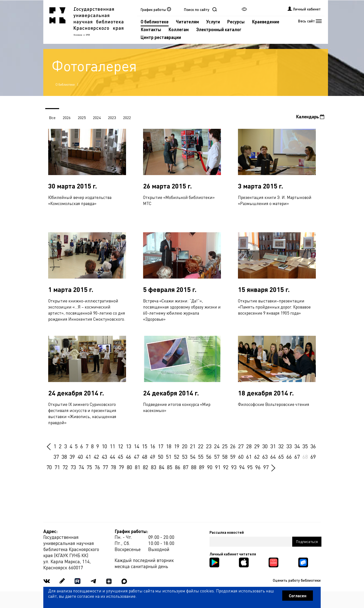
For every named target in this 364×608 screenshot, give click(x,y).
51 (169, 457)
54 (193, 457)
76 (97, 467)
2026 (67, 117)
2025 (82, 117)
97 (266, 467)
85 (170, 467)
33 (289, 446)
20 (185, 446)
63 (265, 457)
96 (258, 467)
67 (297, 457)
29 (257, 446)
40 (80, 457)
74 (81, 467)
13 (128, 446)
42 (96, 457)
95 (250, 467)
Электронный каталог (219, 29)
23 (209, 446)
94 (242, 467)
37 (56, 457)
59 (233, 457)
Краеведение (266, 22)
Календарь (310, 117)
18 (169, 446)
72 (65, 467)
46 (128, 457)
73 (73, 467)
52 (177, 457)
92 (226, 467)
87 (186, 467)
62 (257, 457)
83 (154, 467)
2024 (97, 117)
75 (89, 467)
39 (72, 457)
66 (289, 457)
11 (112, 446)
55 (201, 457)
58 (225, 457)
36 (313, 446)
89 (202, 467)
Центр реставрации (161, 37)
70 (49, 467)
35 (305, 446)
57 (217, 457)
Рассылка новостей (227, 532)
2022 (127, 117)
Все (52, 117)
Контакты (151, 29)
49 (153, 457)
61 (249, 457)
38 (64, 457)
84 (162, 467)
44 (112, 457)
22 (201, 446)
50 (161, 457)
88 (194, 467)
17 (161, 446)
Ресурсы (236, 22)
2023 (112, 117)
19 (177, 446)
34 (297, 446)
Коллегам (179, 29)
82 (146, 467)
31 (273, 446)
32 (281, 446)
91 (218, 467)
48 (145, 457)
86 (178, 467)
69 (313, 457)
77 (105, 467)
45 (120, 457)
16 (153, 446)
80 (129, 467)
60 (241, 457)
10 (104, 446)
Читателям (187, 22)
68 (305, 457)
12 (120, 446)
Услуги (213, 22)
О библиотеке (155, 22)
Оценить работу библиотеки (297, 580)
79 (121, 467)
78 (113, 467)
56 (209, 457)
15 (145, 446)
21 (193, 446)
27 (241, 446)
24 (217, 446)
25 (225, 446)
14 (136, 446)
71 (57, 467)
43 (104, 457)
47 (136, 457)
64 (273, 457)
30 (265, 446)
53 (185, 457)
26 (233, 446)
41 (88, 457)
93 (234, 467)
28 (249, 446)
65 (281, 457)
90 (210, 467)
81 (137, 467)
